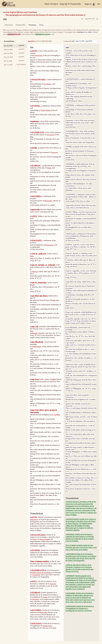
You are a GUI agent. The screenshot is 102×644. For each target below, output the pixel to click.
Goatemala (36, 575)
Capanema (34, 121)
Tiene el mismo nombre (40, 561)
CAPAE (33, 581)
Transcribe (20, 25)
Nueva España (45, 539)
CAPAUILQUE (36, 240)
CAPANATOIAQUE (38, 80)
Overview (9, 25)
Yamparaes (50, 245)
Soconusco (51, 135)
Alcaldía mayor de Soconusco (41, 573)
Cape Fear (35, 379)
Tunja (45, 597)
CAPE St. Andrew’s (38, 254)
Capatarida (35, 210)
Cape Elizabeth (37, 342)
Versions (32, 25)
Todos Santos (46, 110)
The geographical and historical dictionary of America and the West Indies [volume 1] (45, 15)
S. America (34, 272)
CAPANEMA (35, 106)
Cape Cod (34, 327)
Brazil (32, 285)
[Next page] (97, 19)
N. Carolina (56, 415)
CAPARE (33, 148)
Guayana (54, 152)
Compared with (69, 41)
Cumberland (36, 347)
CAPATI (34, 216)
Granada (35, 599)
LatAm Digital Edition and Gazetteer (20, 12)
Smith (53, 379)
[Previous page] (82, 19)
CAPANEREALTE (37, 132)
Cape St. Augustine (38, 283)
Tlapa (34, 539)
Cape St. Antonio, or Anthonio (43, 265)
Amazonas (38, 55)
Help (41, 25)
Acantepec (48, 84)
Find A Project (51, 4)
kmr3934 (31, 41)
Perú (54, 628)
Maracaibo (48, 201)
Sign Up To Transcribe (70, 4)
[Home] (9, 4)
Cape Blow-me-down (39, 296)
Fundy (53, 300)
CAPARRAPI (35, 166)
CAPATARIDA (36, 196)
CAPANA (34, 51)
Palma (49, 168)
